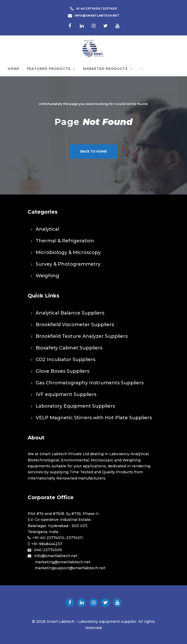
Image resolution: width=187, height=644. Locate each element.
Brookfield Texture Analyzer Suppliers (82, 336)
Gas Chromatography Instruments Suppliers (90, 383)
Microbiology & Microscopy (68, 252)
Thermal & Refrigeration (65, 241)
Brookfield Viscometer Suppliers (75, 325)
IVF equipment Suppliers (66, 394)
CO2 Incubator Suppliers (65, 360)
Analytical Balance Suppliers (70, 313)
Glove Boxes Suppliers (63, 371)
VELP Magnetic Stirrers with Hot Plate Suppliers (94, 418)
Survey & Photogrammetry (68, 264)
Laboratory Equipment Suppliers (75, 406)
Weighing (47, 276)
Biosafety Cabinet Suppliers (69, 348)
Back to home (94, 151)
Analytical (47, 229)
